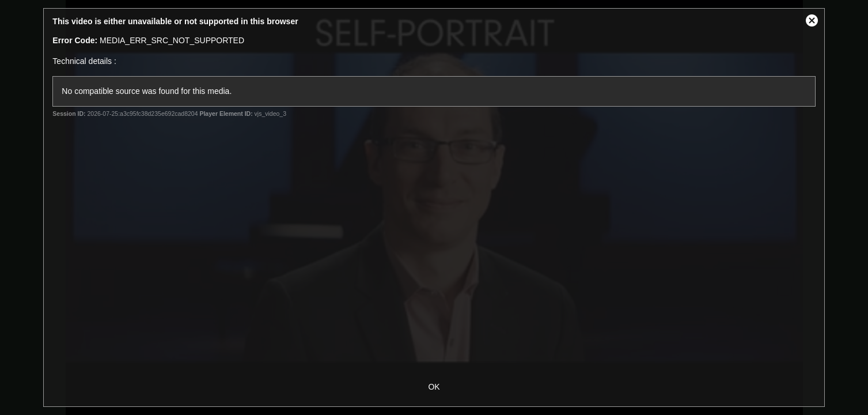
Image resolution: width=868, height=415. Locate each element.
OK (434, 387)
